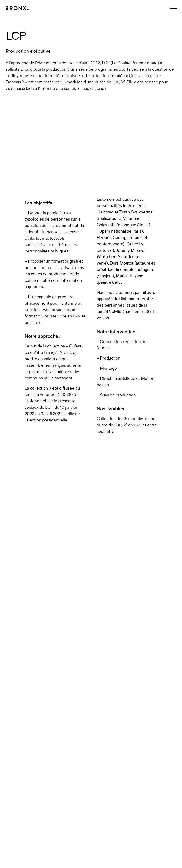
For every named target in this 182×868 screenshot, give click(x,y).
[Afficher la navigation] (173, 9)
